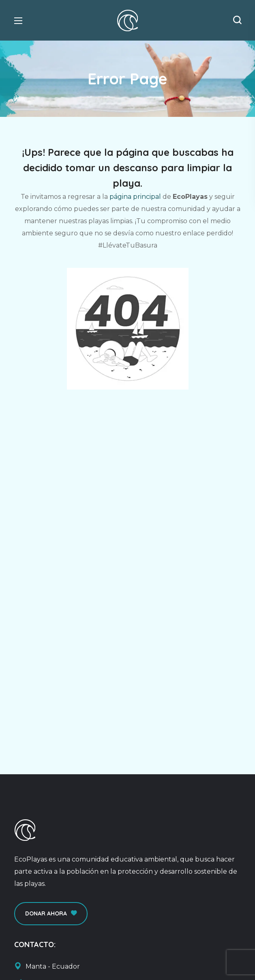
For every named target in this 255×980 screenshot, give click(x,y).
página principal (135, 197)
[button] (237, 20)
